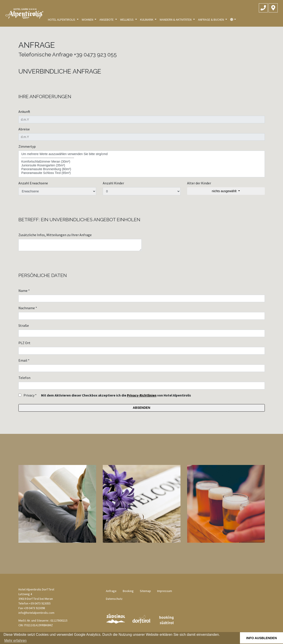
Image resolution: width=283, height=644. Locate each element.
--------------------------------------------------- (141, 158)
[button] (233, 20)
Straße (24, 325)
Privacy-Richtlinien (142, 395)
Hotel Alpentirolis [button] (62, 20)
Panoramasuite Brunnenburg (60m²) (141, 169)
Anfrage (111, 591)
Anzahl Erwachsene (33, 183)
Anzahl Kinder (113, 183)
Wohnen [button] (88, 20)
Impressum (165, 591)
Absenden (141, 408)
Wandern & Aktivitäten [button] (176, 20)
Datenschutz (114, 599)
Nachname (28, 308)
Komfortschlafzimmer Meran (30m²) (141, 162)
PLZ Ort (24, 343)
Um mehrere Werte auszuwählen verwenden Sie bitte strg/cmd (141, 154)
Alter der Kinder (199, 183)
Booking (128, 591)
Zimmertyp (27, 146)
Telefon (24, 378)
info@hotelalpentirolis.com (36, 613)
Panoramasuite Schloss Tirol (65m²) (141, 173)
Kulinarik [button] (147, 20)
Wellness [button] (127, 20)
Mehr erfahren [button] (15, 641)
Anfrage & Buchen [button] (211, 20)
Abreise (24, 129)
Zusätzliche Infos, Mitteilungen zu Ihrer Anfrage (55, 235)
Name (24, 291)
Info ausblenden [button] (261, 638)
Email (24, 360)
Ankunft (24, 112)
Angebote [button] (107, 20)
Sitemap (145, 591)
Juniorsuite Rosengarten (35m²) (141, 165)
